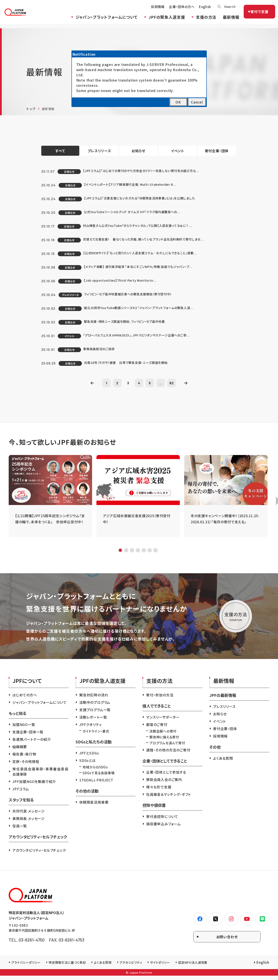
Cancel (197, 102)
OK (178, 102)
